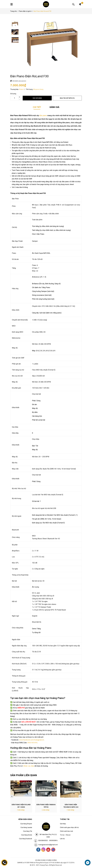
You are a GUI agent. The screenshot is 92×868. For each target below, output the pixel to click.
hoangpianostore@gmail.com (48, 845)
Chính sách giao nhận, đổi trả (69, 827)
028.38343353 (43, 841)
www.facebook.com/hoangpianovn (32, 740)
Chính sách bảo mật (66, 831)
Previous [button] (12, 796)
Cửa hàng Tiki (28, 831)
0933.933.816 (32, 743)
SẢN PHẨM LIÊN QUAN (24, 775)
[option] (46, 24)
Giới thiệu (63, 824)
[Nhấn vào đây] (29, 766)
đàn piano (43, 116)
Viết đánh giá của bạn (19, 81)
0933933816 (53, 841)
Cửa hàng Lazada (26, 827)
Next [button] (80, 796)
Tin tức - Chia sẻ (65, 835)
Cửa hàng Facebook (26, 839)
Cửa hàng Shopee (26, 824)
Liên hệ (62, 839)
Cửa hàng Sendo (27, 835)
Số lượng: (13, 94)
